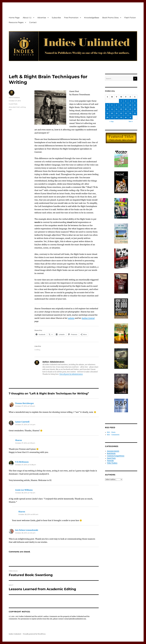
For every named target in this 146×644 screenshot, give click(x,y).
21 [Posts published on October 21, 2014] (117, 113)
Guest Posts (13, 104)
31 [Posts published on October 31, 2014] (130, 117)
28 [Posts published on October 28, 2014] (117, 117)
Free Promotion (71, 18)
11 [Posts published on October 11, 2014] (135, 105)
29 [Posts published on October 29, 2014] (121, 117)
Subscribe (56, 18)
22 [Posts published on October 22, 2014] (121, 113)
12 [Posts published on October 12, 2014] (107, 109)
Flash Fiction (130, 18)
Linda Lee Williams (24, 490)
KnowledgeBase (92, 18)
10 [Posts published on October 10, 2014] (130, 105)
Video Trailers (112, 463)
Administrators (14, 97)
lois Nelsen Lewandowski (27, 530)
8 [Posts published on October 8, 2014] (121, 105)
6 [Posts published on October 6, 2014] (112, 105)
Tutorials (110, 461)
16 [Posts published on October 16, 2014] (126, 109)
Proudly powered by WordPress (34, 634)
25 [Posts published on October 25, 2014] (135, 113)
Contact (33, 22)
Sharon (19, 440)
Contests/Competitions (116, 456)
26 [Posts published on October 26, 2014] (107, 117)
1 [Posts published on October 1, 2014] (121, 101)
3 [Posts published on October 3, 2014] (130, 101)
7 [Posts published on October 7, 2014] (117, 105)
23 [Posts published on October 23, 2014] (126, 113)
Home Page (14, 18)
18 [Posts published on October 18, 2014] (135, 109)
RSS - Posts (111, 432)
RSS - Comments (113, 435)
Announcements (113, 451)
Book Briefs (111, 454)
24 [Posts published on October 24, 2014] (130, 113)
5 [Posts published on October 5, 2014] (107, 105)
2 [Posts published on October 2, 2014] (126, 101)
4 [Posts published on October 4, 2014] (135, 101)
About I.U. (27, 18)
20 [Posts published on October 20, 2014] (112, 113)
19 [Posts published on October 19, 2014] (107, 113)
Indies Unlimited (15, 634)
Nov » (131, 121)
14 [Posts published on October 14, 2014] (117, 109)
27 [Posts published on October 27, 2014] (112, 117)
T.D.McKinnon (22, 462)
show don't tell (14, 107)
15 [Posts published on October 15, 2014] (121, 109)
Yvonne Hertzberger (25, 403)
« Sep (111, 121)
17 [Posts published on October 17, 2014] (130, 109)
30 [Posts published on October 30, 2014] (126, 117)
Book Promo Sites (110, 18)
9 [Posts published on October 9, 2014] (126, 105)
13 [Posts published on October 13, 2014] (112, 109)
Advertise (42, 18)
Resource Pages (16, 22)
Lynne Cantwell (22, 422)
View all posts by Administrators (71, 374)
